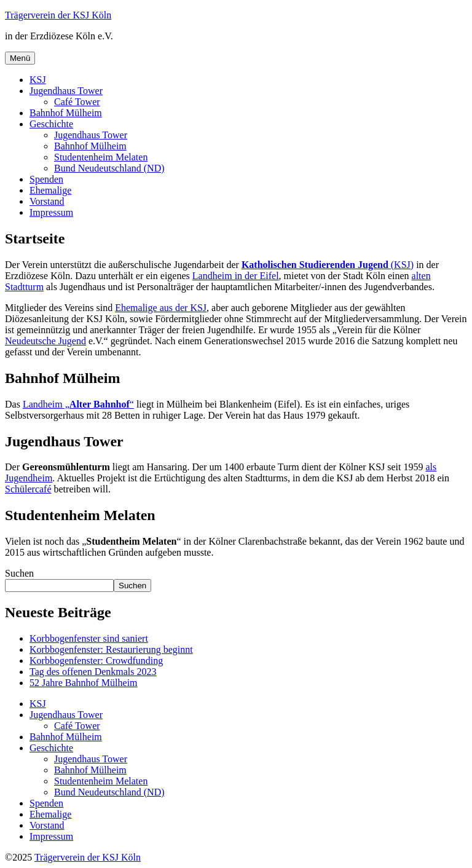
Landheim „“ (78, 404)
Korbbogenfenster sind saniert (89, 638)
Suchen (19, 573)
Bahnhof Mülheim (66, 113)
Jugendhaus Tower (66, 91)
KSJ (38, 80)
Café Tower (77, 102)
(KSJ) (328, 265)
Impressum (51, 212)
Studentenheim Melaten (101, 157)
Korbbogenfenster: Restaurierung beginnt (111, 649)
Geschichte (51, 124)
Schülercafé (28, 489)
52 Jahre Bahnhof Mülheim (84, 683)
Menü (20, 58)
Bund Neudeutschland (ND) (109, 168)
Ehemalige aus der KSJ (161, 308)
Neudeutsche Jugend (45, 341)
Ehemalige (50, 190)
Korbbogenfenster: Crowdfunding (96, 661)
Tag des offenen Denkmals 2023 (93, 672)
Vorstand (47, 201)
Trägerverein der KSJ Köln (58, 15)
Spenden (46, 179)
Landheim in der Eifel (236, 276)
